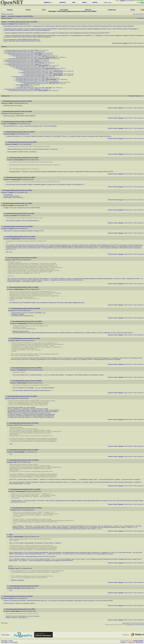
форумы (10, 10)
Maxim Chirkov (139, 641)
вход (126, 1)
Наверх (130, 108)
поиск (44, 10)
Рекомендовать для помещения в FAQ (135, 625)
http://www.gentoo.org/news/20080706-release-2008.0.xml (23, 40)
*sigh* (17, 85)
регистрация (131, 1)
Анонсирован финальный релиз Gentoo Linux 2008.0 (19, 50)
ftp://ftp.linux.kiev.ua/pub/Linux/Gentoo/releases (37, 390)
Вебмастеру (140, 642)
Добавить (124, 642)
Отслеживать (140, 18)
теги (110, 2)
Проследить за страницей (9, 642)
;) (20, 86)
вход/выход (112, 10)
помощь (28, 10)
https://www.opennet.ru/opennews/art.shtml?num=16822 (25, 41)
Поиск (106, 2)
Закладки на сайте (7, 641)
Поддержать (131, 642)
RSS (142, 96)
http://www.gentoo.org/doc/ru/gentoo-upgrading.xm (37, 37)
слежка (132, 10)
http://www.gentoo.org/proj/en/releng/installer (44, 29)
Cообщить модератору (138, 43)
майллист (88, 10)
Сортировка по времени (135, 96)
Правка (130, 43)
